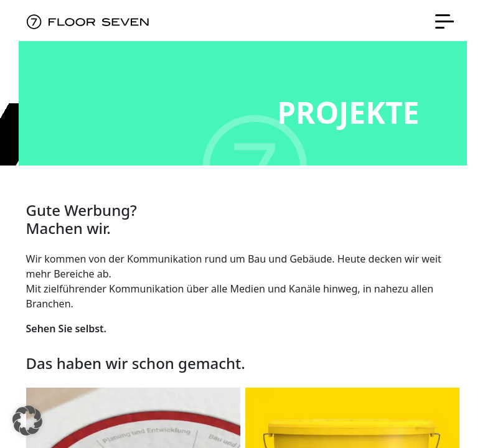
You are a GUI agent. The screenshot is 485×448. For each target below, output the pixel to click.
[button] (27, 421)
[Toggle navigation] (445, 21)
